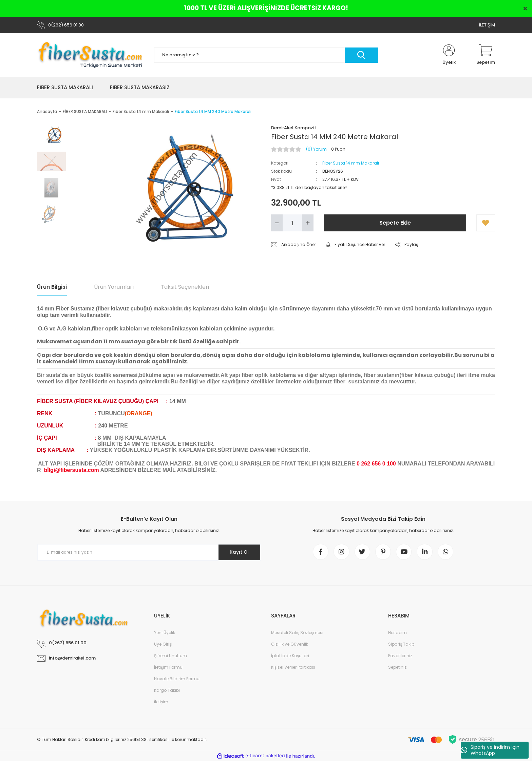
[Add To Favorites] (486, 223)
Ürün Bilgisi (52, 287)
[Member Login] (449, 55)
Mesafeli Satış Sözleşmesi (297, 634)
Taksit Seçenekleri (185, 287)
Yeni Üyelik (165, 634)
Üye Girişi (163, 645)
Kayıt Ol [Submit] (238, 552)
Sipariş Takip (401, 645)
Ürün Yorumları (114, 287)
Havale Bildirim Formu (177, 680)
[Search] (266, 55)
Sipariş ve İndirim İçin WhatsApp (490, 750)
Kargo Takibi (167, 691)
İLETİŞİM (487, 25)
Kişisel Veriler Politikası (293, 668)
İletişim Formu (168, 668)
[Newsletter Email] (149, 552)
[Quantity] (292, 223)
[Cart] (486, 55)
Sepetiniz (397, 668)
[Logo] (90, 55)
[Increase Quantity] (308, 223)
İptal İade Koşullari (290, 657)
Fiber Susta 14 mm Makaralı (351, 163)
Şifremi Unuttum (170, 657)
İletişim (161, 703)
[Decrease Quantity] (277, 223)
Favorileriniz (400, 657)
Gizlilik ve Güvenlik (290, 645)
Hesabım (397, 634)
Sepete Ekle (395, 223)
